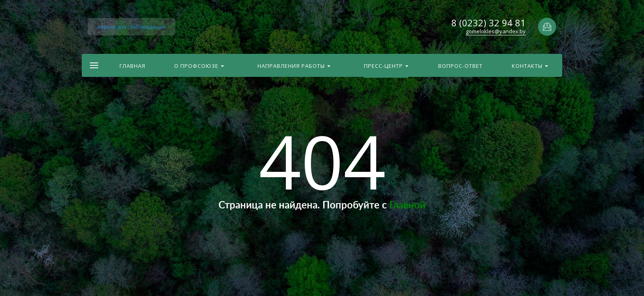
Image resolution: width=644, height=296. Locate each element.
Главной (407, 206)
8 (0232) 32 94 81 (489, 23)
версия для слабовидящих (132, 27)
